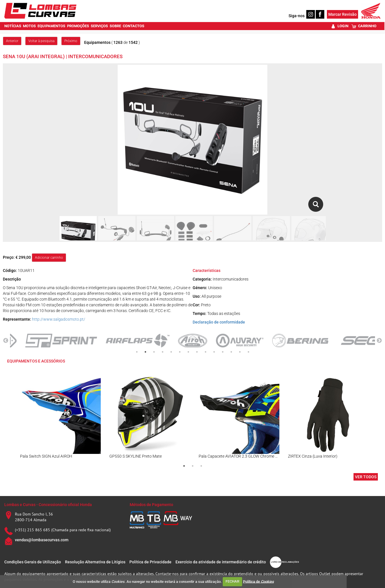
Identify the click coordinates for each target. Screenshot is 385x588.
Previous (6, 341)
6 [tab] (180, 352)
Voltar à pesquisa (41, 41)
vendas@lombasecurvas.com (42, 540)
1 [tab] (137, 352)
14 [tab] (248, 352)
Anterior (12, 41)
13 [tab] (240, 352)
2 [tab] (145, 352)
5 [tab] (171, 352)
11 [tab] (223, 352)
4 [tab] (163, 352)
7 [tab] (188, 352)
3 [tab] (154, 352)
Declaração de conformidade (219, 322)
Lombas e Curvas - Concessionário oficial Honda (48, 505)
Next (379, 341)
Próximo (71, 41)
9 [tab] (206, 352)
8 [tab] (197, 352)
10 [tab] (214, 352)
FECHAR (232, 581)
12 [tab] (231, 352)
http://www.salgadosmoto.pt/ (59, 319)
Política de (258, 581)
